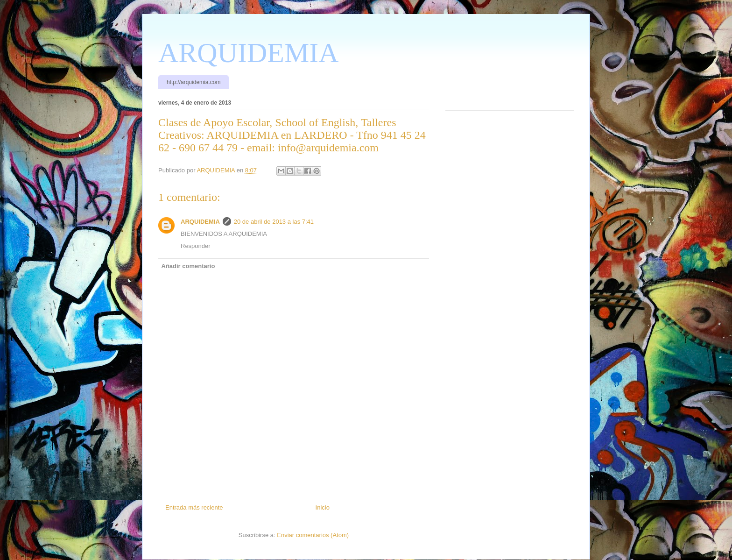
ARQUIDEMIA (249, 53)
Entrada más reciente (194, 507)
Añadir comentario (188, 266)
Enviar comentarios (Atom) (313, 535)
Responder (196, 246)
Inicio (323, 507)
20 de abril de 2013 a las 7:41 (274, 222)
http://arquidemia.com (194, 82)
